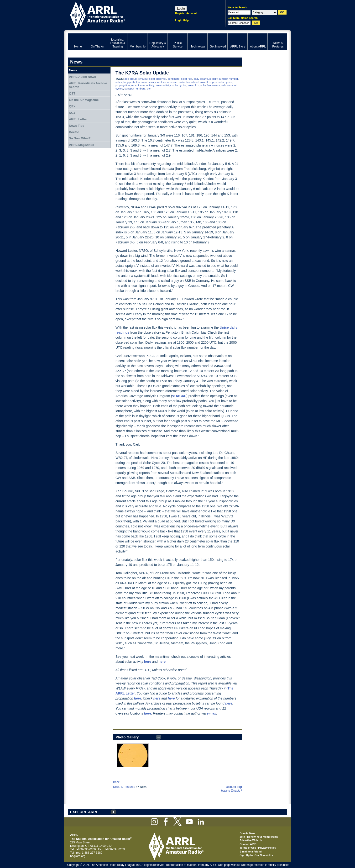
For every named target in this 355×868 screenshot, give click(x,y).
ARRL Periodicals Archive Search (88, 85)
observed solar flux (178, 82)
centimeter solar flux (180, 79)
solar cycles (179, 85)
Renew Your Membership (263, 837)
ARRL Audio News (82, 77)
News (73, 70)
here (138, 698)
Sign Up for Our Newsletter (256, 855)
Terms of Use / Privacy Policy (258, 848)
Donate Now (247, 833)
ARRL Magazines (81, 145)
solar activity (163, 85)
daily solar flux (202, 79)
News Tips (77, 126)
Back (116, 782)
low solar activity (146, 82)
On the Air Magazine (84, 100)
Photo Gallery (127, 737)
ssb (224, 85)
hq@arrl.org (78, 856)
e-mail (211, 713)
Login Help (182, 20)
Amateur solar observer (152, 79)
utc (149, 89)
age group (131, 79)
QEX (72, 106)
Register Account (186, 13)
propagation (123, 85)
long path (129, 82)
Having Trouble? (232, 791)
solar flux (193, 85)
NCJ (72, 113)
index (119, 82)
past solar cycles (222, 82)
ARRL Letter (78, 119)
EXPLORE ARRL (84, 812)
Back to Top (234, 787)
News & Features (124, 787)
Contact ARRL (248, 844)
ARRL (114, 14)
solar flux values (210, 85)
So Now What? (80, 138)
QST (72, 93)
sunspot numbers (135, 89)
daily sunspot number (225, 79)
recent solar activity (143, 85)
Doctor (74, 132)
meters (161, 82)
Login (181, 8)
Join (242, 837)
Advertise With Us (251, 840)
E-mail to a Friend (251, 852)
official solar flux (201, 82)
